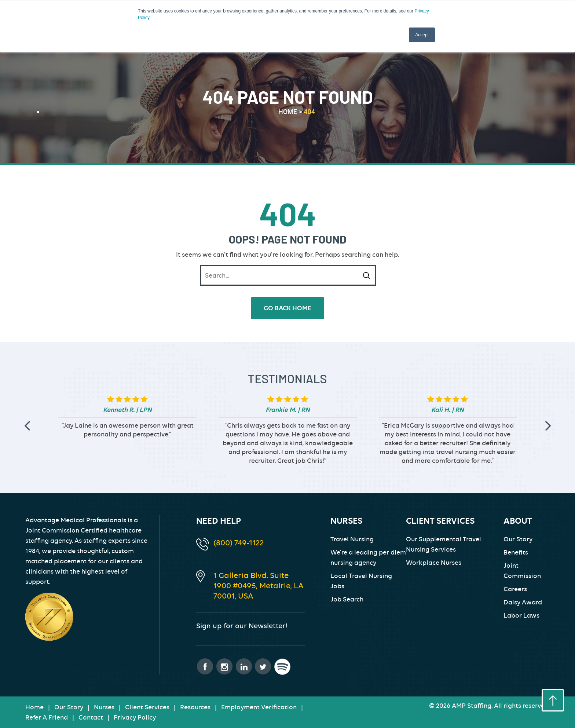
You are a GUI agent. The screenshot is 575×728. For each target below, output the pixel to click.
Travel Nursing (352, 539)
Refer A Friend (47, 717)
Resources (195, 707)
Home (34, 707)
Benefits (516, 552)
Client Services (147, 707)
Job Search (347, 599)
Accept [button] (422, 35)
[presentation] (27, 426)
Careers (515, 589)
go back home (287, 308)
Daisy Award (523, 602)
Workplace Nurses (434, 563)
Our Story (518, 539)
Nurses (104, 707)
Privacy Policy (135, 717)
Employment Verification (259, 707)
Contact (91, 717)
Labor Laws (521, 615)
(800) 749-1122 (239, 543)
